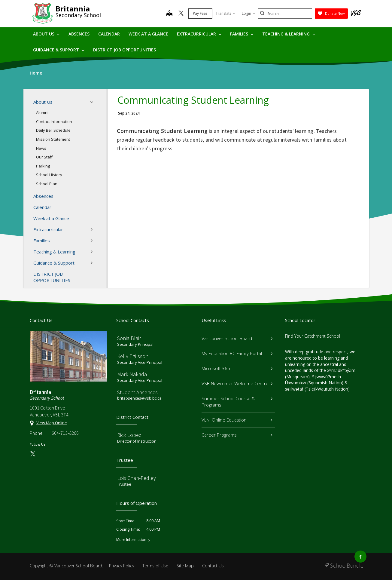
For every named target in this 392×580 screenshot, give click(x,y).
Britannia (73, 9)
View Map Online (52, 423)
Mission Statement (53, 139)
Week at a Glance (148, 34)
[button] (93, 102)
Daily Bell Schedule (53, 130)
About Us (46, 34)
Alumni (42, 112)
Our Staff (44, 157)
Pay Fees (200, 13)
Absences (79, 34)
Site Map (185, 566)
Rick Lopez (129, 435)
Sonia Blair (129, 338)
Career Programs (237, 435)
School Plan (47, 184)
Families (242, 34)
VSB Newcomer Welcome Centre (237, 383)
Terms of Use (155, 566)
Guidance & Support (59, 50)
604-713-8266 (65, 433)
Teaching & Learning (289, 34)
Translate (226, 13)
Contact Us (213, 566)
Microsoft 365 (237, 368)
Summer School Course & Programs (237, 402)
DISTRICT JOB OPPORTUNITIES (125, 50)
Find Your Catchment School (313, 336)
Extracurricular (199, 34)
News (41, 148)
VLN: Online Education (237, 420)
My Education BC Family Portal (237, 353)
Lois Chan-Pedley (137, 478)
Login (248, 13)
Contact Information (54, 121)
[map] (169, 14)
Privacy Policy (122, 566)
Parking (43, 166)
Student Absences (137, 392)
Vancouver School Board (237, 338)
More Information (131, 540)
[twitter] (181, 14)
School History (49, 175)
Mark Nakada (132, 374)
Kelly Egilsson (133, 356)
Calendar (109, 34)
